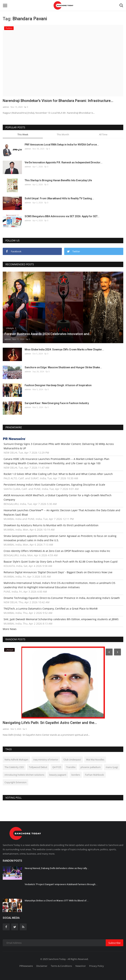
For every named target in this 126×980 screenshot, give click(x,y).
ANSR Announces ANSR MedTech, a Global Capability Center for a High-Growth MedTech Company (58, 497)
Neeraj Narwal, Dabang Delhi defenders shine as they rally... (57, 868)
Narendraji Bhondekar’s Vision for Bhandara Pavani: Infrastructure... (58, 101)
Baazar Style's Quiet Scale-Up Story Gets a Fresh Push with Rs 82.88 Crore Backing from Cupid (61, 562)
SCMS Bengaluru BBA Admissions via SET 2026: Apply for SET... (62, 216)
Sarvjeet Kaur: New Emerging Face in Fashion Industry (57, 403)
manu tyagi (112, 767)
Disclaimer (42, 966)
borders (76, 775)
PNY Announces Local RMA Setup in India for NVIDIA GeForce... (62, 145)
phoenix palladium (91, 767)
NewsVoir (81, 966)
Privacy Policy (97, 966)
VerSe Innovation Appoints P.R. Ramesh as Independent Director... (64, 162)
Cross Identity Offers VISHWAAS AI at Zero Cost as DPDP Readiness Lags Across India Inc (57, 551)
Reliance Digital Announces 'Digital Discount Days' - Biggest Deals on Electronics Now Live (58, 572)
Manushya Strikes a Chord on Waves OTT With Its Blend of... (57, 901)
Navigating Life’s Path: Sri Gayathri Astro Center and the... (50, 723)
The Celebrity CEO (14, 767)
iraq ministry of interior (46, 760)
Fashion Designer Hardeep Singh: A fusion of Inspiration (58, 385)
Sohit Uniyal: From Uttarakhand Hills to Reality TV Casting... (59, 198)
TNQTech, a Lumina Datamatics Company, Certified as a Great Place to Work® (51, 609)
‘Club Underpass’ (72, 760)
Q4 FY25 (57, 767)
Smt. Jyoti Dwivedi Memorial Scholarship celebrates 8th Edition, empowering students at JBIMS (61, 619)
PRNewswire (26, 966)
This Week (23, 134)
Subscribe (114, 943)
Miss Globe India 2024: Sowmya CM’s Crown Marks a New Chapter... (64, 349)
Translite (71, 767)
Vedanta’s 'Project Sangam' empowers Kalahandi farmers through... (61, 884)
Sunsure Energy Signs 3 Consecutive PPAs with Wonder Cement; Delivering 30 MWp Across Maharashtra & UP (59, 446)
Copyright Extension (16, 782)
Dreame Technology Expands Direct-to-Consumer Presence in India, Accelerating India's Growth (62, 598)
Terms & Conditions (61, 966)
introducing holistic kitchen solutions (24, 775)
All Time (103, 134)
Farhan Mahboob (94, 775)
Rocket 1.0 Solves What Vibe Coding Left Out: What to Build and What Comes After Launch (58, 474)
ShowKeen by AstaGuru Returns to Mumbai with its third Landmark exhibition (51, 525)
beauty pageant (58, 775)
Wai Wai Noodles (95, 760)
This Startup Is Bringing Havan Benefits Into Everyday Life (58, 180)
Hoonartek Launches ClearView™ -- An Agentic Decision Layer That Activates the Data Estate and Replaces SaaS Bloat (62, 512)
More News (10, 629)
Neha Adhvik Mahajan (16, 760)
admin (6, 107)
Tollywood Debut (38, 767)
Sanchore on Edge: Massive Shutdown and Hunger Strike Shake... (63, 367)
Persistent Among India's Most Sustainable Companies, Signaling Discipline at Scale (54, 485)
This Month (63, 134)
